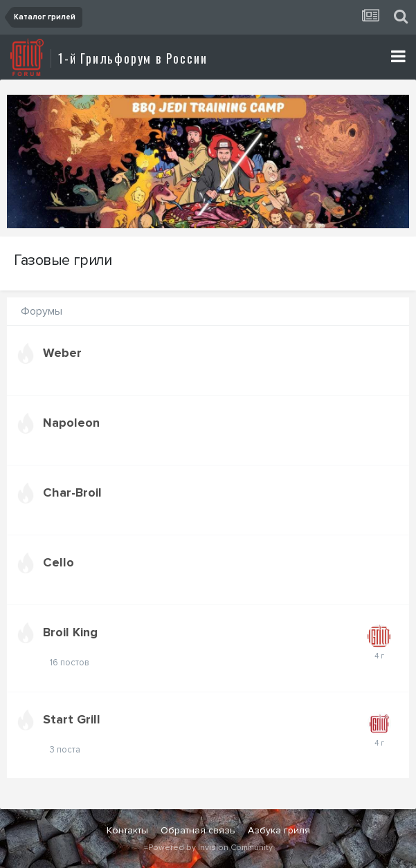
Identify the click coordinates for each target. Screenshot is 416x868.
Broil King (70, 632)
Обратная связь (198, 830)
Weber (62, 353)
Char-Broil (72, 492)
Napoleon (71, 423)
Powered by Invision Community (210, 848)
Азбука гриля (279, 830)
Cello (58, 562)
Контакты (127, 830)
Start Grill (72, 719)
